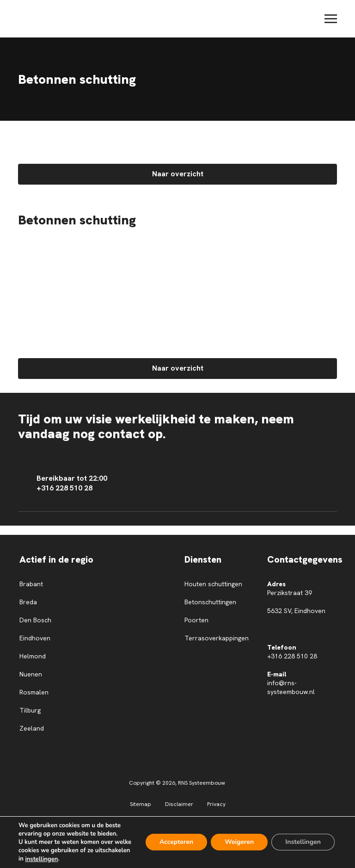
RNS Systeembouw (202, 783)
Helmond (33, 656)
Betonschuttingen (210, 602)
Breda (28, 602)
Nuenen (31, 674)
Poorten (196, 620)
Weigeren (239, 842)
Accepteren (176, 842)
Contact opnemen (46, 457)
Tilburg (30, 710)
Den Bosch (35, 620)
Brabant (31, 584)
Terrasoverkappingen (217, 638)
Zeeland (32, 728)
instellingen (41, 859)
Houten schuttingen (213, 584)
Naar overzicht (178, 174)
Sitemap (141, 804)
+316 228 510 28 (292, 656)
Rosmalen (34, 692)
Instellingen (303, 842)
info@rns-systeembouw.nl (291, 687)
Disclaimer (179, 804)
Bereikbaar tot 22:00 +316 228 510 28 (63, 483)
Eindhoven (35, 638)
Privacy (216, 804)
